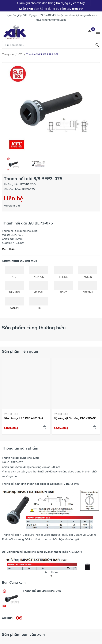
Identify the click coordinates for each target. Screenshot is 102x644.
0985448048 (47, 15)
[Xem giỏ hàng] (90, 32)
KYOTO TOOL (11, 414)
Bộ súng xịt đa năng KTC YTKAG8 (75, 418)
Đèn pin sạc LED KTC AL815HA (24, 418)
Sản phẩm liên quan (20, 351)
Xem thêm (9, 249)
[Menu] (98, 32)
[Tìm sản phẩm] (51, 45)
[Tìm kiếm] (97, 45)
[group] (51, 108)
